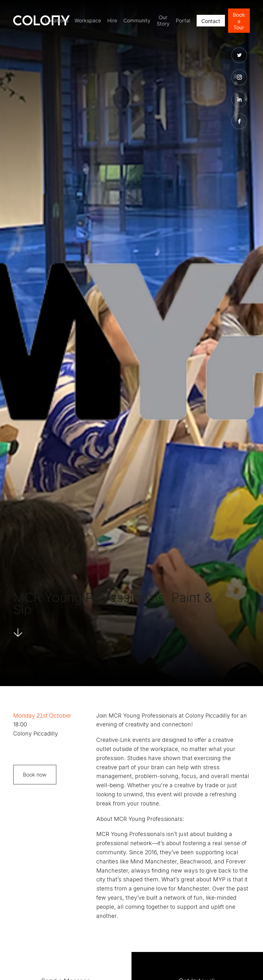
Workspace (88, 20)
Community (137, 20)
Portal (183, 20)
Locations (57, 20)
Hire (112, 20)
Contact (211, 21)
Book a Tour (239, 21)
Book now (35, 775)
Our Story (163, 20)
